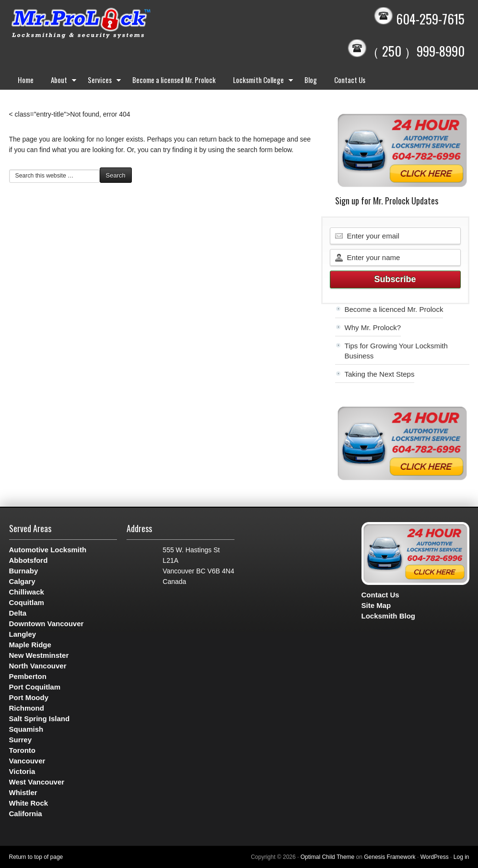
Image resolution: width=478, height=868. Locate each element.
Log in (461, 857)
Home (26, 80)
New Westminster (39, 655)
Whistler (23, 792)
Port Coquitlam (35, 687)
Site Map (376, 605)
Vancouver (27, 761)
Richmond (27, 708)
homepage (269, 139)
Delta (18, 613)
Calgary (22, 581)
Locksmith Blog (389, 616)
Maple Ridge (30, 645)
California (26, 814)
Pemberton (28, 676)
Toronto (23, 750)
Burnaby (24, 571)
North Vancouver (38, 666)
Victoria (22, 771)
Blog (311, 80)
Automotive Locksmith (48, 550)
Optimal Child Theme (328, 857)
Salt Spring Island (40, 719)
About (61, 82)
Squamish (26, 729)
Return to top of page (36, 857)
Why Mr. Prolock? (373, 327)
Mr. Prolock (100, 24)
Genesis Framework (390, 857)
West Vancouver (37, 782)
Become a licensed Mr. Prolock (174, 80)
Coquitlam (27, 602)
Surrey (21, 740)
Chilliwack (27, 592)
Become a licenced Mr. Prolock (394, 309)
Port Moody (29, 697)
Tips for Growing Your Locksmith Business (396, 351)
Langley (23, 634)
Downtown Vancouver (47, 624)
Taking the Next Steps (380, 374)
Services (101, 82)
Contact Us (350, 80)
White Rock (29, 803)
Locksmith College (260, 82)
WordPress (435, 857)
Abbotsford (29, 560)
